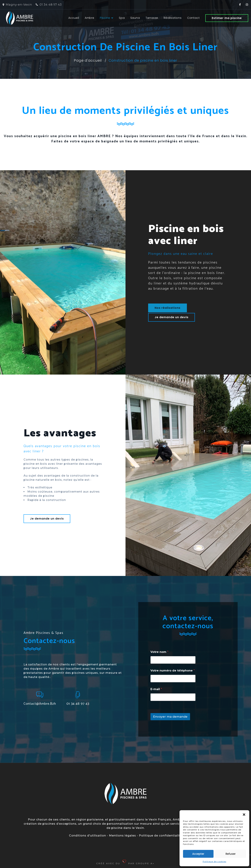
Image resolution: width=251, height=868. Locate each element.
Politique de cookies (214, 862)
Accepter (198, 854)
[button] (244, 815)
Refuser (231, 854)
